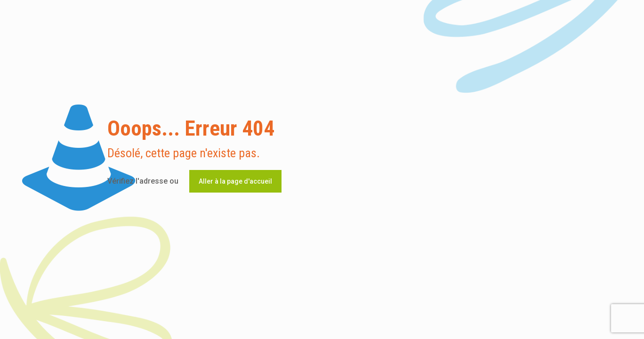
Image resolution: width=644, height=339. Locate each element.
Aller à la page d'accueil (235, 181)
